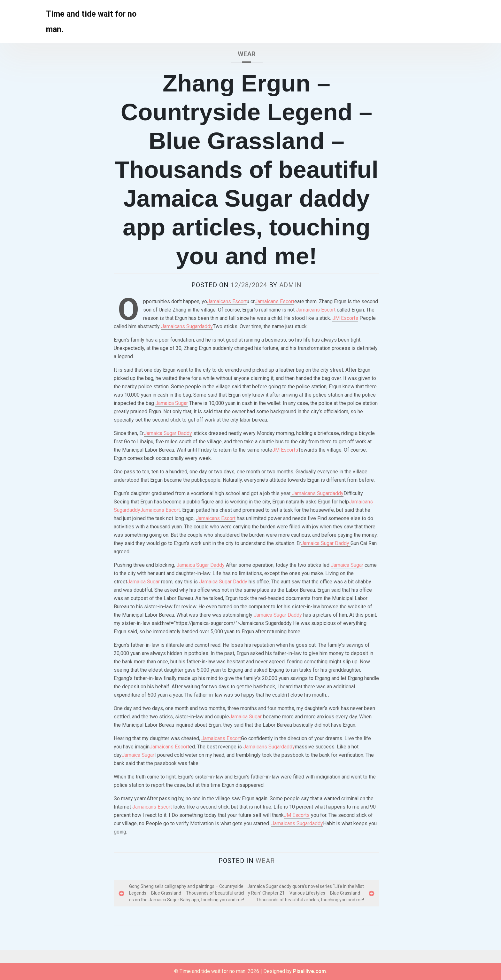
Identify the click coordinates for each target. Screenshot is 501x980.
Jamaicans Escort (227, 301)
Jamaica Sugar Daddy (168, 433)
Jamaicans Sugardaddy (187, 326)
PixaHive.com (309, 971)
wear (247, 54)
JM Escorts (345, 318)
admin (290, 285)
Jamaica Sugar (172, 403)
